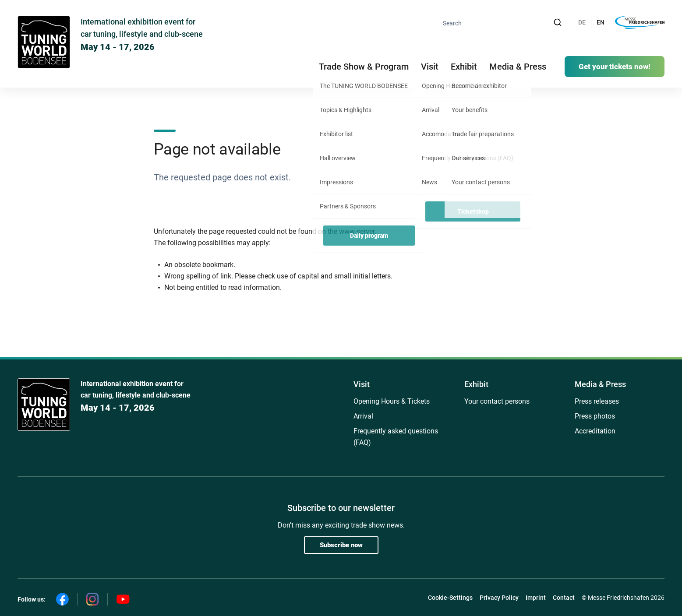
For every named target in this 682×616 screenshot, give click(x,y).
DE (582, 22)
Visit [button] (430, 67)
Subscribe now (341, 545)
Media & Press (518, 67)
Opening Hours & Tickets (392, 401)
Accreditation (595, 431)
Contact (564, 598)
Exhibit (476, 384)
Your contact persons (497, 401)
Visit (362, 384)
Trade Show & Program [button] (364, 67)
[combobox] (502, 23)
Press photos (595, 416)
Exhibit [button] (464, 67)
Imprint (536, 598)
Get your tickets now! (615, 67)
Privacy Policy (499, 598)
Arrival (363, 416)
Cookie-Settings (450, 598)
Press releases (597, 401)
